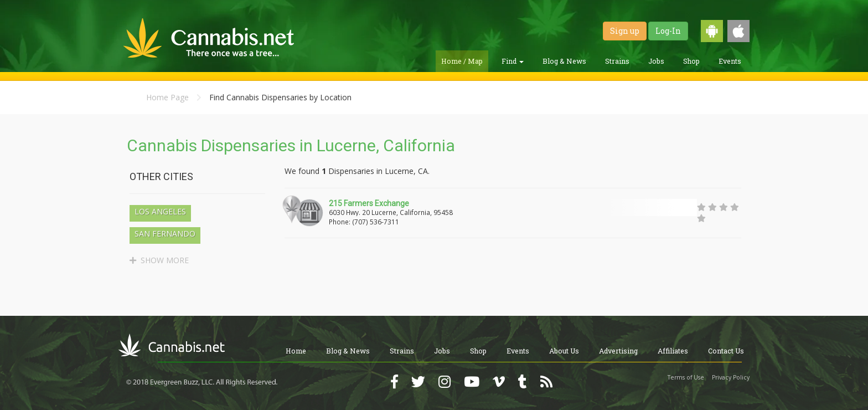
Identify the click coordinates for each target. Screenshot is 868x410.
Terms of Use (686, 377)
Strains (617, 61)
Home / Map (462, 61)
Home (296, 351)
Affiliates (673, 351)
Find (513, 61)
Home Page (167, 97)
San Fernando (165, 234)
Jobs (656, 61)
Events (730, 61)
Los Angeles (160, 211)
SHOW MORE (159, 260)
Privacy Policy (731, 377)
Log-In (668, 31)
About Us (564, 351)
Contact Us (726, 351)
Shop (691, 61)
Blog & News (564, 61)
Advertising (618, 351)
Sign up (625, 31)
